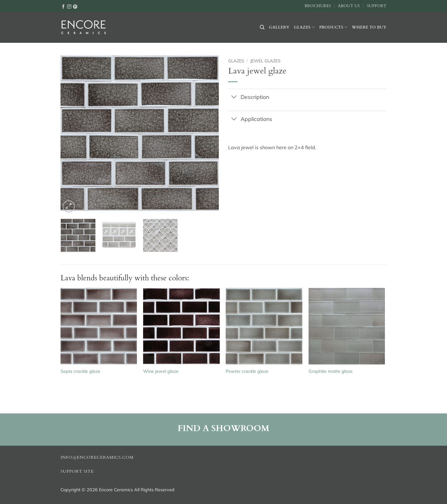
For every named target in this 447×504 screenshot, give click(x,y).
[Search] (262, 27)
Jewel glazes (265, 61)
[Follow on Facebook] (63, 6)
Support (377, 6)
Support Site (77, 471)
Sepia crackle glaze (80, 371)
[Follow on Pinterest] (75, 6)
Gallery (279, 27)
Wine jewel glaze (161, 371)
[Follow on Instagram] (69, 6)
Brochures (318, 6)
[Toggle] (234, 97)
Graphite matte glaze (331, 371)
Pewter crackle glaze (247, 371)
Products (333, 27)
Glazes (304, 27)
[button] (69, 206)
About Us (349, 6)
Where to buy (369, 27)
